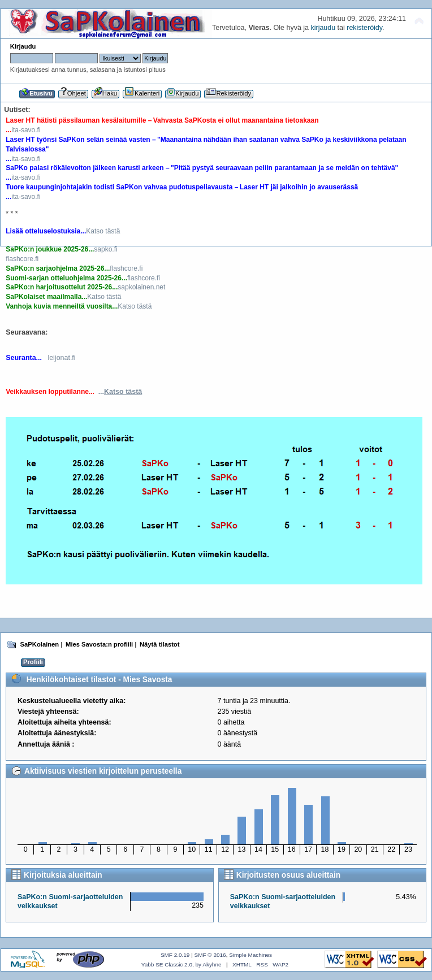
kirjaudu (323, 28)
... (120, 392)
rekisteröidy (364, 28)
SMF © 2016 (210, 955)
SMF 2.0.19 (175, 955)
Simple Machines (250, 955)
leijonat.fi (61, 358)
